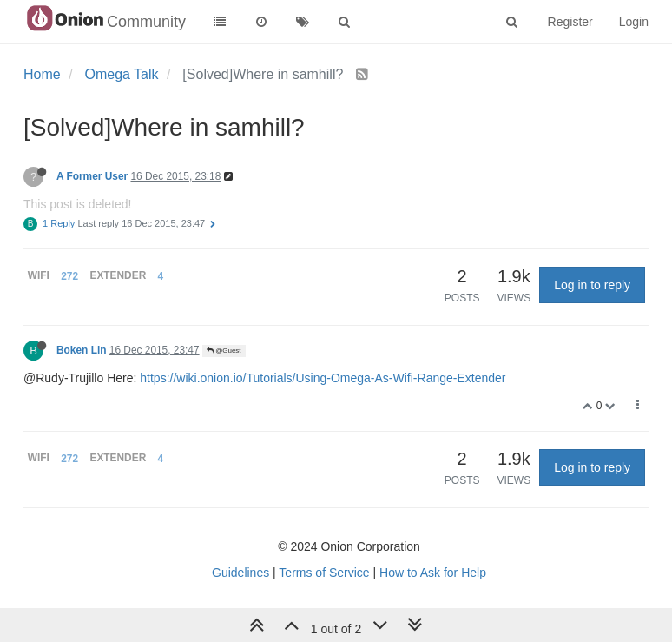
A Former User (92, 176)
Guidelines (240, 573)
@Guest (224, 351)
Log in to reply (592, 285)
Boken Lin (81, 350)
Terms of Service (324, 573)
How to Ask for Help (433, 573)
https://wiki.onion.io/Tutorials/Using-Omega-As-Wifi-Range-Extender (323, 378)
